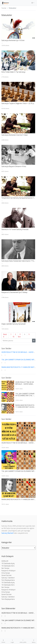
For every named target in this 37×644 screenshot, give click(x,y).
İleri (19, 337)
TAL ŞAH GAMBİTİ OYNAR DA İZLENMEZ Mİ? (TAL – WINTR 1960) (25, 396)
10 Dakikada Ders (8, 566)
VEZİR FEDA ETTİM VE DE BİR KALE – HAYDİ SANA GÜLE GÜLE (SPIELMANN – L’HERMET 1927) (25, 385)
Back (5, 334)
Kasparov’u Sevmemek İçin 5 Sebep (14, 292)
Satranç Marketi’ (8, 533)
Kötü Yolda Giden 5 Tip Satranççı (13, 72)
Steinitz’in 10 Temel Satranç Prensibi (15, 229)
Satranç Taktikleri (8, 578)
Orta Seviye (6, 573)
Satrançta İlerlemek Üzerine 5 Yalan (15, 135)
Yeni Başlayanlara (8, 580)
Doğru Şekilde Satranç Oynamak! (14, 324)
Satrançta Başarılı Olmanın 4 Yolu (14, 166)
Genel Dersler (7, 575)
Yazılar (4, 8)
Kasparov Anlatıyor (9, 571)
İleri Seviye (5, 568)
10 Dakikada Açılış (8, 563)
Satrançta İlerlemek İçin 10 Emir (13, 40)
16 (13, 337)
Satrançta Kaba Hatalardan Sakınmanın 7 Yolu (18, 261)
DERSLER (5, 561)
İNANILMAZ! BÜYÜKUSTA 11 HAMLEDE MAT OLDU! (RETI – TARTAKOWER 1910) (25, 408)
